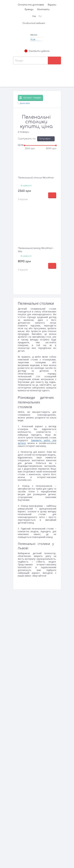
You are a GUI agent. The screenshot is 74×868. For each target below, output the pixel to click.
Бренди (29, 9)
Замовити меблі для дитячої (37, 442)
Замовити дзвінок (37, 51)
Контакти (43, 9)
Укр (34, 16)
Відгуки (52, 5)
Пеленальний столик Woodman (36, 178)
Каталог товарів (30, 98)
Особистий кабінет (34, 23)
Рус (40, 16)
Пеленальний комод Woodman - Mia (36, 250)
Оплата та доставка (31, 5)
